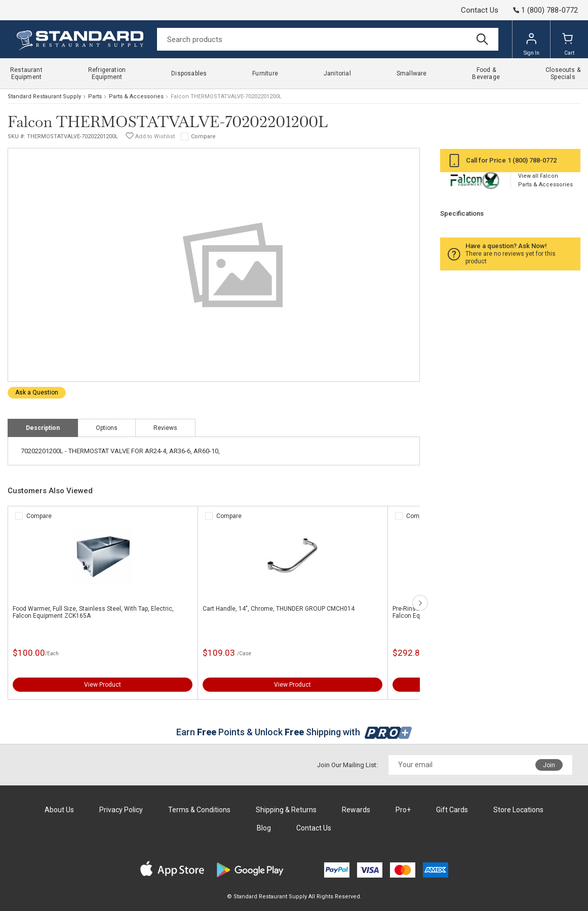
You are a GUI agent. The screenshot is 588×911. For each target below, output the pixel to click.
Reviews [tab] (165, 428)
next (420, 603)
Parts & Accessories (136, 96)
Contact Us (480, 10)
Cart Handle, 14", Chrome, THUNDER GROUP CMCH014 (279, 609)
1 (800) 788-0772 (532, 160)
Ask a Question (37, 392)
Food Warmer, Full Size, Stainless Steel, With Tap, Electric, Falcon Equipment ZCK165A (93, 612)
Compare (203, 136)
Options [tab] (107, 428)
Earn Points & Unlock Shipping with (294, 732)
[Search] (328, 39)
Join (549, 765)
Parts (95, 96)
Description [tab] (43, 428)
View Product (103, 685)
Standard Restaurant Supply (44, 96)
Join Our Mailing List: (347, 765)
